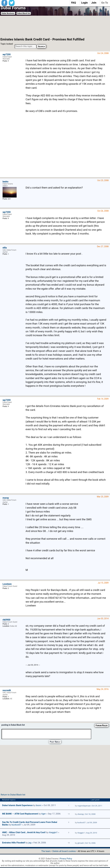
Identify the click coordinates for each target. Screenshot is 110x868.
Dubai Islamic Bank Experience (17, 805)
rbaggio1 (53, 832)
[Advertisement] (52, 26)
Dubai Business (8, 13)
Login (85, 3)
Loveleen (7, 584)
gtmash (80, 843)
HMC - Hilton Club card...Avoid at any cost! (24, 832)
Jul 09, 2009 (92, 823)
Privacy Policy (66, 859)
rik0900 (6, 620)
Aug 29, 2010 (92, 833)
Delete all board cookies (64, 851)
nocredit (7, 690)
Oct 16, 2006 (90, 843)
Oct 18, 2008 (90, 814)
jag (30, 843)
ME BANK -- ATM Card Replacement (20, 814)
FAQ (74, 3)
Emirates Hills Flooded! (14, 843)
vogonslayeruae (84, 806)
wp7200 (7, 55)
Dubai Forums (13, 8)
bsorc (39, 805)
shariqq (80, 814)
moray (6, 498)
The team (46, 851)
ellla (5, 248)
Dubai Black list (24, 13)
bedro (5, 182)
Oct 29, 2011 (97, 806)
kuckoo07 (16, 825)
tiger (44, 814)
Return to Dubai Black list (13, 795)
